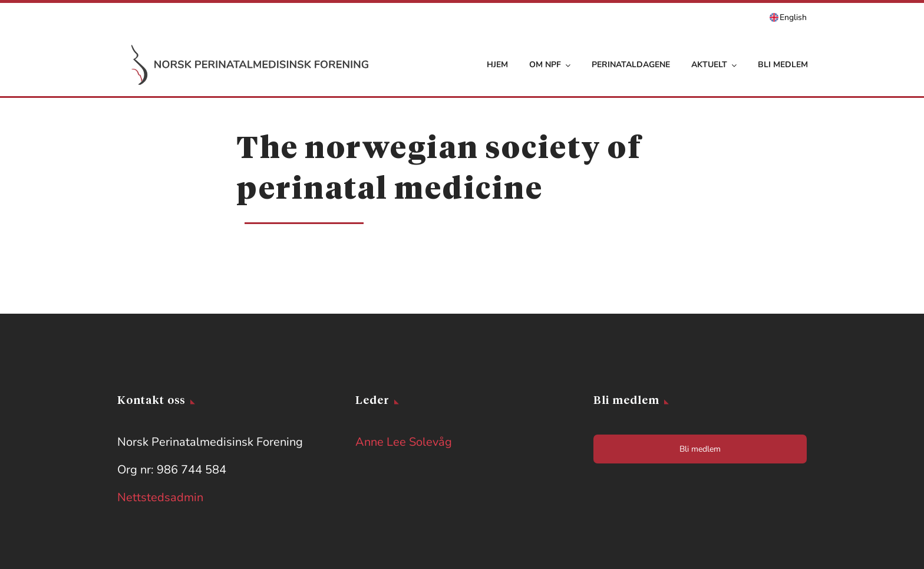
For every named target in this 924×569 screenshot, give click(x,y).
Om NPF (550, 65)
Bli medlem (783, 65)
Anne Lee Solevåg (404, 442)
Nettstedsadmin (160, 497)
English (793, 17)
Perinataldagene (631, 65)
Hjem (497, 65)
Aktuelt (714, 65)
